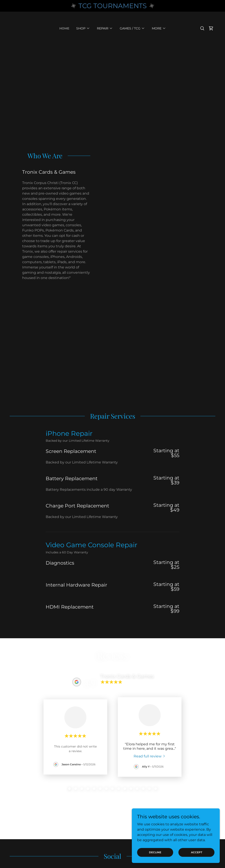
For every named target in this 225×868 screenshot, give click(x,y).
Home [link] (64, 28)
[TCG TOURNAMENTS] (112, 6)
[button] (83, 28)
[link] (211, 28)
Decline (155, 852)
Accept (197, 852)
